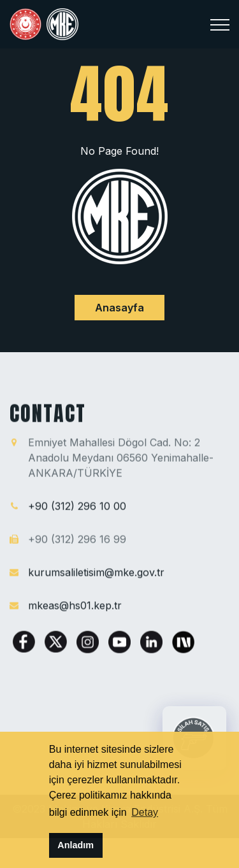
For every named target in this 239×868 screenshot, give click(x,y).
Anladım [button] (76, 845)
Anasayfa (119, 308)
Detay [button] (145, 812)
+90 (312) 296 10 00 (77, 506)
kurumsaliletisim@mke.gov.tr (96, 573)
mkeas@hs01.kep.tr (75, 606)
